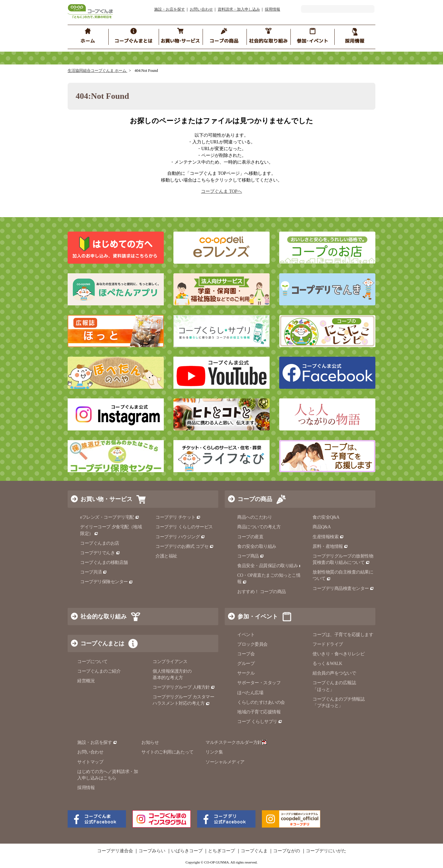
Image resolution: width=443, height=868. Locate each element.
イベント (246, 635)
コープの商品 (255, 499)
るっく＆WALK (327, 664)
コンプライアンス (170, 662)
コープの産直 (250, 537)
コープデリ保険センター (107, 582)
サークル (246, 673)
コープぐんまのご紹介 (99, 671)
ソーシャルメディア (225, 762)
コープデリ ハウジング (180, 537)
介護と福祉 (166, 556)
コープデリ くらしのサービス (184, 527)
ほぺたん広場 (250, 693)
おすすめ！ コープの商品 (262, 592)
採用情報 (272, 9)
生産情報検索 (328, 537)
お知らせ (150, 742)
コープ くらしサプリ (260, 722)
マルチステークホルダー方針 (236, 742)
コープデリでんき (100, 553)
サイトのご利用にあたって (167, 752)
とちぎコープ (221, 851)
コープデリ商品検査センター (343, 588)
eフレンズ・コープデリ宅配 (110, 517)
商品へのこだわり (255, 517)
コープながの (287, 851)
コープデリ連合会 (115, 851)
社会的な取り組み (104, 617)
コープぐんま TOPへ (221, 191)
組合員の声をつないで (334, 673)
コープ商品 (251, 556)
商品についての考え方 (259, 527)
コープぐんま (254, 851)
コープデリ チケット (178, 517)
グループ (246, 664)
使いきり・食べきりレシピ (339, 654)
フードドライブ (328, 644)
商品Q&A (322, 527)
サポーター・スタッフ (259, 683)
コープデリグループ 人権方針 (184, 687)
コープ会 (246, 654)
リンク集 (214, 752)
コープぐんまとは (102, 643)
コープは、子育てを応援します (343, 635)
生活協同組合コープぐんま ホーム (97, 71)
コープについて (92, 662)
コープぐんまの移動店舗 (104, 562)
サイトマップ (90, 762)
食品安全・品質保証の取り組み (270, 566)
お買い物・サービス (106, 499)
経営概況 (86, 681)
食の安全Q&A (326, 517)
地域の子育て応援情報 (259, 712)
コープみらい (152, 851)
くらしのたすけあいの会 (261, 702)
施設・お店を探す (170, 9)
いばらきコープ (187, 851)
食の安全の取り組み (257, 546)
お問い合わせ (201, 9)
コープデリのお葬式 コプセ (185, 546)
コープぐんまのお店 (100, 543)
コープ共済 (94, 572)
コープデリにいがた (326, 851)
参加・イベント (258, 617)
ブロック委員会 (252, 644)
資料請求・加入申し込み (239, 9)
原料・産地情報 (330, 546)
